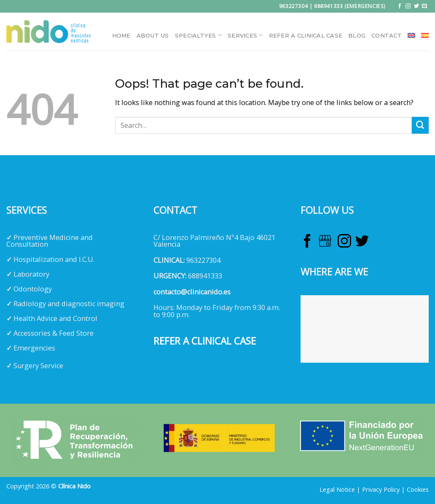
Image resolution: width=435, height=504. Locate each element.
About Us (153, 35)
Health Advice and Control (55, 318)
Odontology (33, 289)
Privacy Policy (381, 489)
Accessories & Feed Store (54, 333)
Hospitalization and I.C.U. (54, 259)
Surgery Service (38, 366)
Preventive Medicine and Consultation (50, 241)
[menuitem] (411, 35)
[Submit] (420, 125)
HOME (121, 35)
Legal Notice (337, 489)
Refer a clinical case (306, 35)
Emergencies (34, 348)
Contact (387, 35)
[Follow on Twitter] (416, 6)
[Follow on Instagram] (408, 6)
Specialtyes (198, 35)
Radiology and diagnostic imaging (69, 304)
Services (245, 35)
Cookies (418, 489)
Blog (357, 35)
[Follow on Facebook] (400, 6)
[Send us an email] (424, 6)
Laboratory (31, 274)
